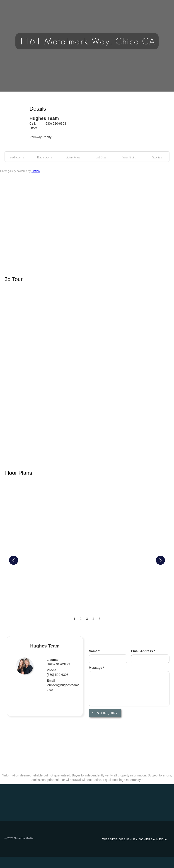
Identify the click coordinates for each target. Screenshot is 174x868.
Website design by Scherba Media (135, 839)
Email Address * (143, 651)
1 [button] (75, 619)
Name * (94, 651)
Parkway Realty (40, 137)
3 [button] (87, 619)
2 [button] (81, 619)
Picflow (36, 171)
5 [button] (100, 619)
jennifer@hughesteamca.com (63, 687)
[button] (14, 560)
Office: (34, 128)
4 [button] (93, 619)
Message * (97, 668)
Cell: (33, 124)
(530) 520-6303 (55, 124)
